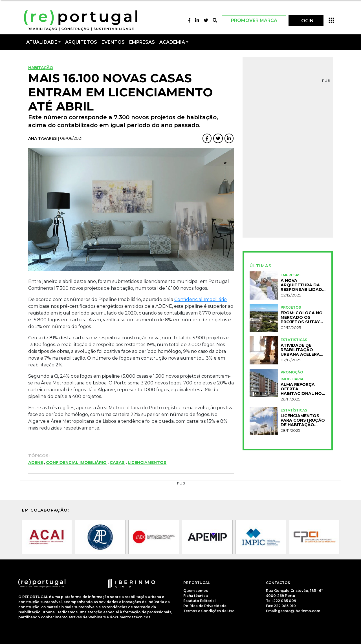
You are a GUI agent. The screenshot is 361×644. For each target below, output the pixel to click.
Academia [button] (172, 42)
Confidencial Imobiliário (201, 299)
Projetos (291, 307)
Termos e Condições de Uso (209, 611)
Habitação (41, 68)
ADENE (36, 462)
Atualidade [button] (42, 42)
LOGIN (306, 21)
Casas (117, 462)
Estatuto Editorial (200, 601)
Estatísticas (294, 340)
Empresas (142, 42)
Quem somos (196, 591)
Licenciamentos (147, 462)
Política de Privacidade (205, 606)
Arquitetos (81, 42)
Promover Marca (254, 20)
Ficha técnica (196, 596)
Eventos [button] (113, 42)
